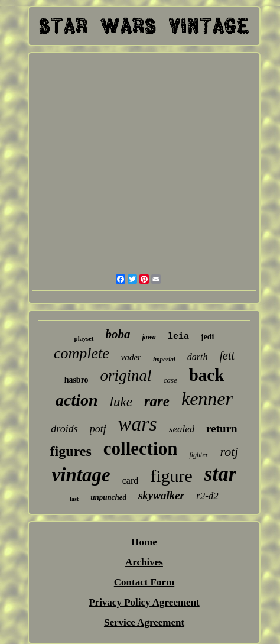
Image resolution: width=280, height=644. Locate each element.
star (220, 474)
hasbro (76, 380)
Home (144, 542)
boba (118, 334)
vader (131, 357)
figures (71, 451)
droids (64, 429)
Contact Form (144, 582)
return (222, 428)
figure (171, 476)
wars (138, 424)
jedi (208, 337)
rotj (229, 452)
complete (82, 353)
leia (178, 337)
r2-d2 (207, 496)
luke (121, 402)
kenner (207, 399)
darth (198, 357)
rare (157, 401)
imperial (164, 359)
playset (84, 338)
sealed (182, 429)
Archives (144, 562)
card (131, 480)
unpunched (108, 497)
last (74, 499)
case (170, 380)
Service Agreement (144, 622)
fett (227, 355)
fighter (198, 455)
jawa (149, 337)
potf (98, 429)
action (77, 400)
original (126, 376)
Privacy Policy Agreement (144, 602)
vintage (81, 475)
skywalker (161, 495)
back (207, 375)
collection (141, 449)
